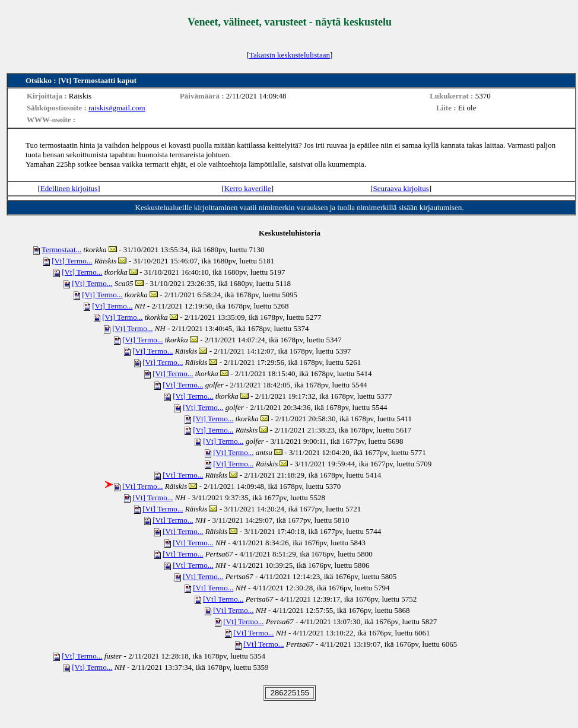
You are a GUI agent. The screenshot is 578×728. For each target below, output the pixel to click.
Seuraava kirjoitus (401, 188)
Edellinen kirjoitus (69, 188)
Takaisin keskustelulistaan (290, 55)
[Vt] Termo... (72, 261)
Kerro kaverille (248, 188)
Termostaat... (61, 249)
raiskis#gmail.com (117, 108)
